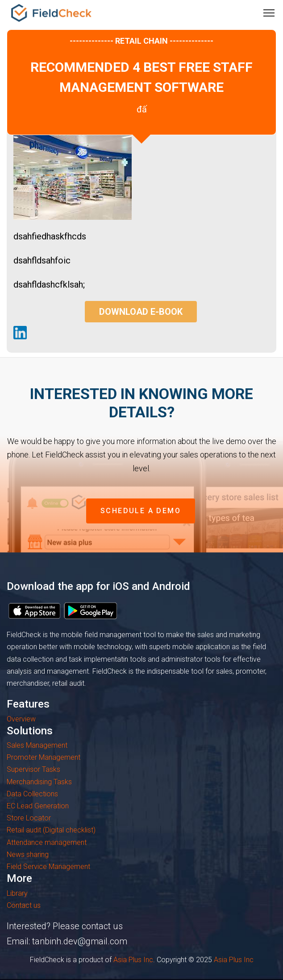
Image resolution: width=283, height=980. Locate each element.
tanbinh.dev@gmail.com (80, 941)
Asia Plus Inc (133, 960)
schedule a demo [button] (141, 511)
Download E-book (141, 312)
